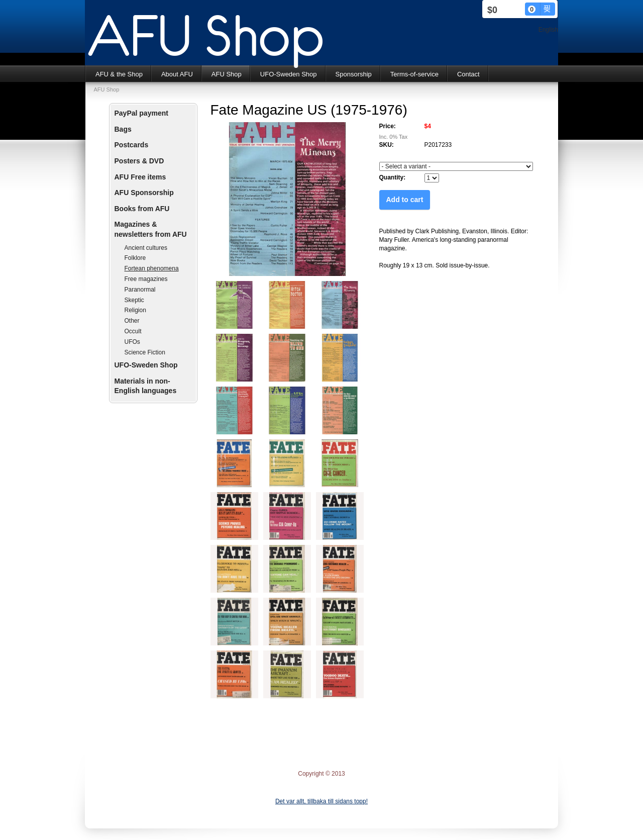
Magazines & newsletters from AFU (151, 229)
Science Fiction (145, 352)
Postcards (132, 145)
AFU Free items (140, 177)
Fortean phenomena (152, 268)
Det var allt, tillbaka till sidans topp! (321, 801)
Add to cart (405, 200)
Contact (468, 74)
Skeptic (134, 300)
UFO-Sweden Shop (289, 74)
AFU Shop (227, 74)
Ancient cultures (146, 248)
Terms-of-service (414, 74)
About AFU (177, 74)
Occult (133, 331)
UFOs (132, 342)
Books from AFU (142, 209)
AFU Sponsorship (144, 193)
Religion (135, 310)
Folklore (135, 258)
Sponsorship (354, 74)
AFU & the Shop (119, 74)
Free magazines (146, 279)
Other (132, 321)
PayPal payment (141, 113)
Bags (123, 129)
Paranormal (140, 290)
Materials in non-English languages (146, 386)
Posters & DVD (139, 161)
